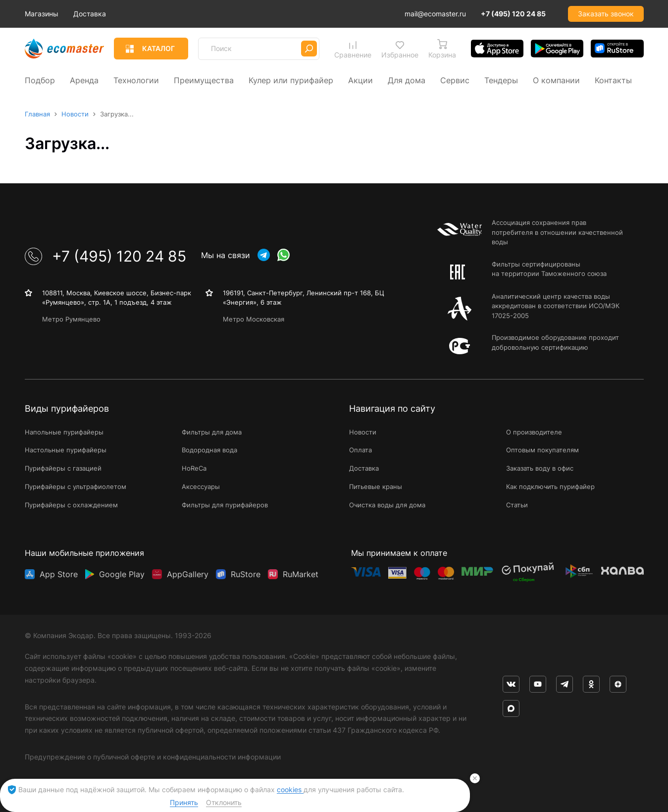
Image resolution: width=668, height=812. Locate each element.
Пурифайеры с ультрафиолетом (76, 487)
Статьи (517, 504)
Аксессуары (201, 487)
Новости (363, 432)
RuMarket (301, 571)
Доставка (134, 14)
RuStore (246, 571)
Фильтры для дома (212, 432)
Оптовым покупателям (542, 450)
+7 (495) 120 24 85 (513, 14)
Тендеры (501, 79)
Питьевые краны (376, 487)
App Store (59, 571)
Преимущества (204, 79)
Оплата (360, 450)
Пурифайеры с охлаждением (71, 504)
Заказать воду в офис (540, 468)
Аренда (84, 79)
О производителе (534, 432)
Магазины (86, 14)
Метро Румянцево (71, 319)
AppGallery (188, 571)
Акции (360, 79)
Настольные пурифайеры (66, 450)
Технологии (136, 79)
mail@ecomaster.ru (435, 14)
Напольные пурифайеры (64, 432)
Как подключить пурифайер (550, 487)
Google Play (122, 571)
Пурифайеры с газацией (63, 468)
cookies (290, 789)
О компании (556, 79)
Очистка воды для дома (387, 504)
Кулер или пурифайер (291, 79)
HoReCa (194, 468)
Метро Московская (254, 319)
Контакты (613, 79)
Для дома (407, 79)
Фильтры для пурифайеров (225, 504)
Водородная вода (209, 450)
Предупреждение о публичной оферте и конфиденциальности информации (153, 756)
